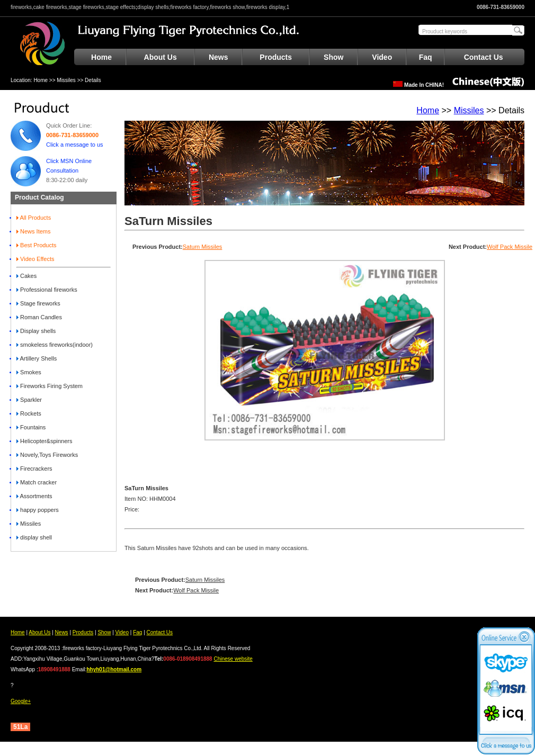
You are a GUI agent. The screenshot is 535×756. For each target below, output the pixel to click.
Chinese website (233, 659)
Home (101, 57)
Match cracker (37, 482)
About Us (160, 57)
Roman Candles (39, 317)
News (219, 57)
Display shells (36, 331)
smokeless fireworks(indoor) (55, 345)
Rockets (29, 413)
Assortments (34, 496)
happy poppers (38, 510)
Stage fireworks (38, 303)
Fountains (31, 427)
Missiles (66, 80)
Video (382, 57)
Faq (426, 57)
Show (333, 57)
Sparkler (29, 400)
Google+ (21, 701)
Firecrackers (34, 469)
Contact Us (484, 57)
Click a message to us (75, 145)
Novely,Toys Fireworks (47, 455)
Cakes (26, 276)
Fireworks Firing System (50, 386)
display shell (34, 537)
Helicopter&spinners (44, 441)
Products (276, 57)
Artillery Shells (37, 358)
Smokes (29, 372)
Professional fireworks (47, 290)
